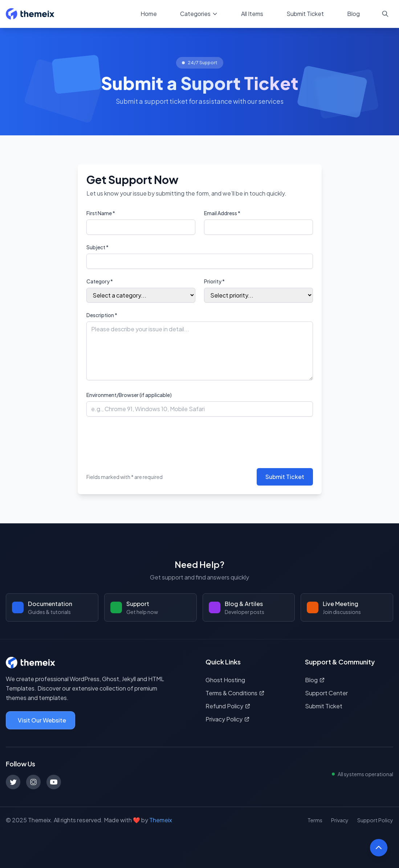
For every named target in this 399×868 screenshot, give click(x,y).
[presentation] (142, 439)
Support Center (326, 693)
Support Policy (375, 820)
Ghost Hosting (225, 680)
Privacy (340, 820)
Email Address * (222, 213)
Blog (353, 14)
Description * (102, 315)
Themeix (161, 820)
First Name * (101, 213)
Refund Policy (228, 706)
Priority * (214, 281)
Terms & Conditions (235, 693)
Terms (315, 820)
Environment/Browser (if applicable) (129, 395)
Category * (100, 281)
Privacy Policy (228, 719)
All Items (252, 14)
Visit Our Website (42, 720)
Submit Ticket (305, 14)
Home (149, 14)
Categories (199, 14)
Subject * (97, 247)
